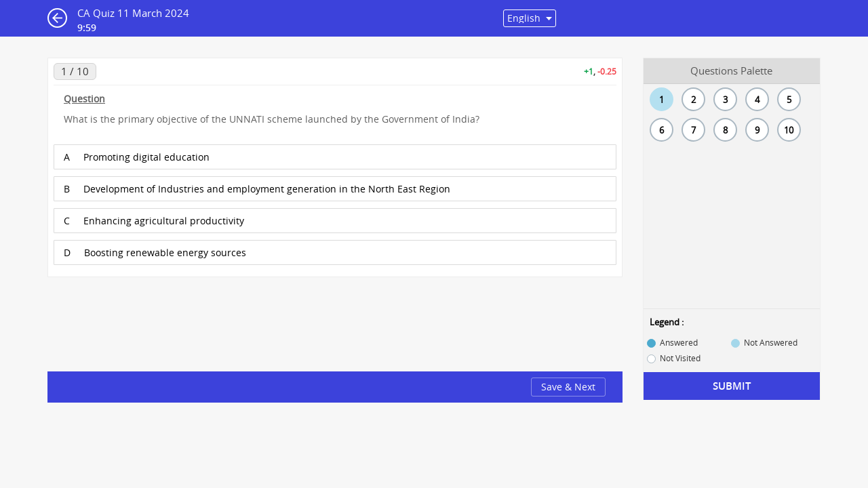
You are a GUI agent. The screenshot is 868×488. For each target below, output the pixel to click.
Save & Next (568, 387)
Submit (732, 386)
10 (789, 130)
